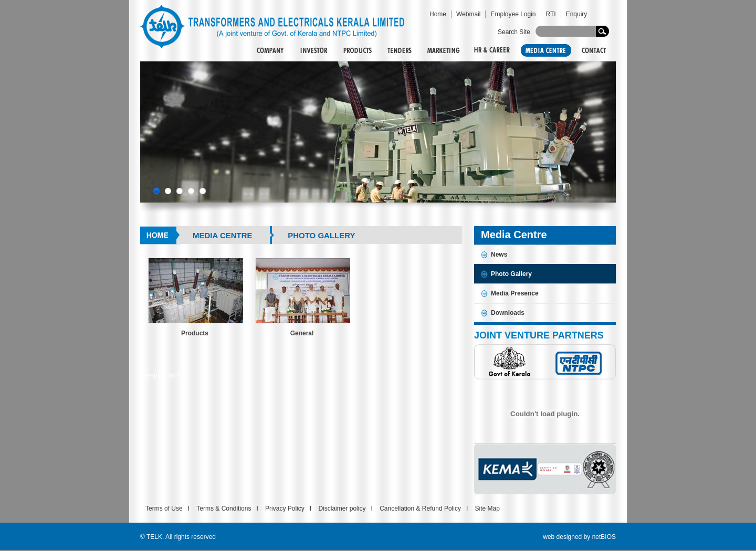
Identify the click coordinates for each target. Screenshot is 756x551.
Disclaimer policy (342, 508)
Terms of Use (164, 508)
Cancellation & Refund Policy (420, 508)
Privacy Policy (285, 508)
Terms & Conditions (224, 508)
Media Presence (515, 293)
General (302, 333)
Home (438, 14)
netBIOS (604, 537)
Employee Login (513, 14)
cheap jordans (160, 375)
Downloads (508, 313)
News (499, 255)
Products (195, 333)
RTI (551, 14)
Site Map (487, 508)
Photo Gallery (511, 274)
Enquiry (577, 14)
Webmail (468, 14)
